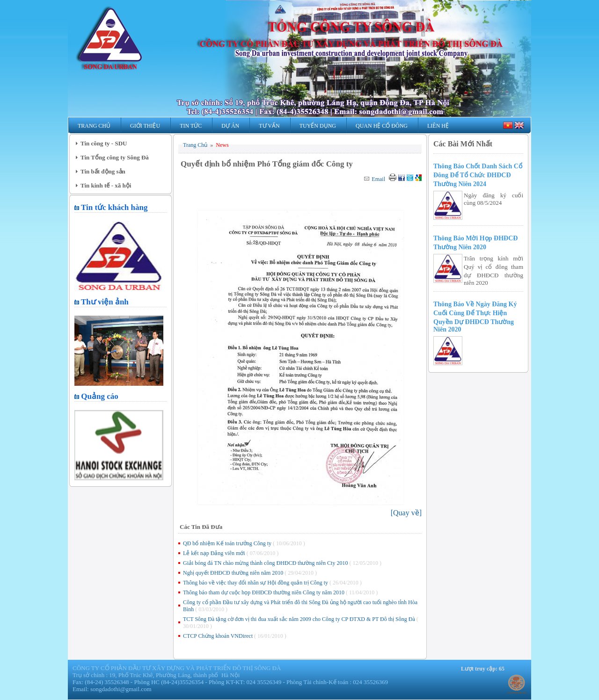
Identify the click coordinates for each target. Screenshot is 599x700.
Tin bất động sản (103, 171)
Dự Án (230, 126)
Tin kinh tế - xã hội (106, 185)
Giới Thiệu (145, 126)
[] (406, 513)
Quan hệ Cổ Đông (382, 126)
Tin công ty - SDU (104, 143)
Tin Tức (191, 126)
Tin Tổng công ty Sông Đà (115, 157)
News (222, 145)
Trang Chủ (94, 126)
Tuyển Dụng (318, 126)
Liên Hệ (438, 126)
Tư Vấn (269, 126)
